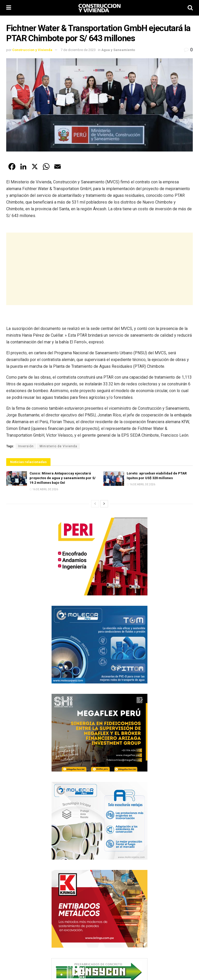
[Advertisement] (99, 269)
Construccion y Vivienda (32, 50)
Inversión (26, 446)
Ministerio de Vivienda (58, 446)
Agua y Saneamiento (118, 50)
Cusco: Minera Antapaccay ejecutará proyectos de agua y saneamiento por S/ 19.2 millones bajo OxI (63, 478)
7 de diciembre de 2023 (78, 50)
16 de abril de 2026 (44, 489)
